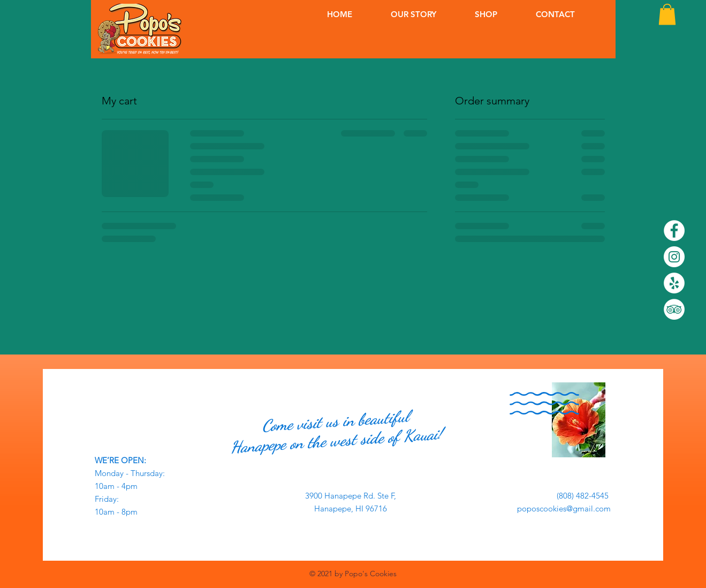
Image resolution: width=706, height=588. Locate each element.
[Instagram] (674, 257)
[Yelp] (674, 283)
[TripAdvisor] (674, 309)
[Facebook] (674, 231)
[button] (667, 14)
